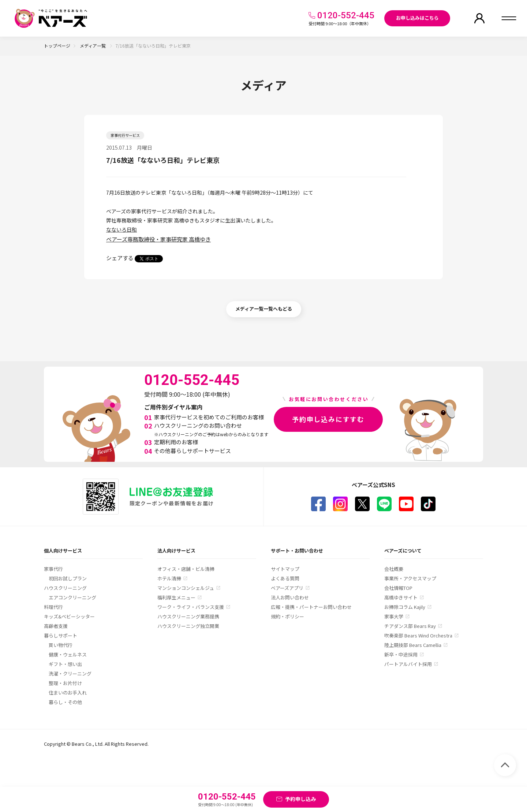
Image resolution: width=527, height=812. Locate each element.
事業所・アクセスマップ (410, 578)
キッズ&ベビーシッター (69, 616)
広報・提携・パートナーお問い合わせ (311, 607)
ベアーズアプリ (287, 588)
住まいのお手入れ (68, 693)
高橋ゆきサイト (401, 597)
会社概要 (394, 569)
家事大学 (394, 616)
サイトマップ (285, 569)
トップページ (57, 46)
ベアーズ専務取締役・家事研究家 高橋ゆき (158, 239)
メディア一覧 (93, 46)
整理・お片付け (65, 683)
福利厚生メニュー (176, 597)
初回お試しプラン (68, 578)
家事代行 (53, 569)
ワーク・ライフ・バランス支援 (191, 607)
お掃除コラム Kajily (405, 607)
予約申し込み (300, 799)
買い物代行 (61, 645)
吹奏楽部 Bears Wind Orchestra (418, 635)
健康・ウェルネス (68, 654)
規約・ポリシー (287, 616)
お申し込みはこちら (417, 18)
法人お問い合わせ (290, 597)
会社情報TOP (398, 588)
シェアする (120, 258)
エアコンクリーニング (72, 597)
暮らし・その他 (65, 702)
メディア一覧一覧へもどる (264, 309)
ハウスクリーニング (65, 588)
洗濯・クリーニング (70, 673)
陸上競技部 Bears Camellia (413, 645)
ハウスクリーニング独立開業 (188, 626)
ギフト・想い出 (65, 664)
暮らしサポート (61, 635)
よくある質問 (285, 578)
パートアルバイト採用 (408, 664)
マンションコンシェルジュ (186, 588)
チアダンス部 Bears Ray (410, 626)
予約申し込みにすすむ (328, 419)
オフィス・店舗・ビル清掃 (186, 569)
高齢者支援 (56, 626)
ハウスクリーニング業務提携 (188, 616)
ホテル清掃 (169, 578)
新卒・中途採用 (401, 654)
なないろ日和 (122, 229)
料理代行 (53, 607)
